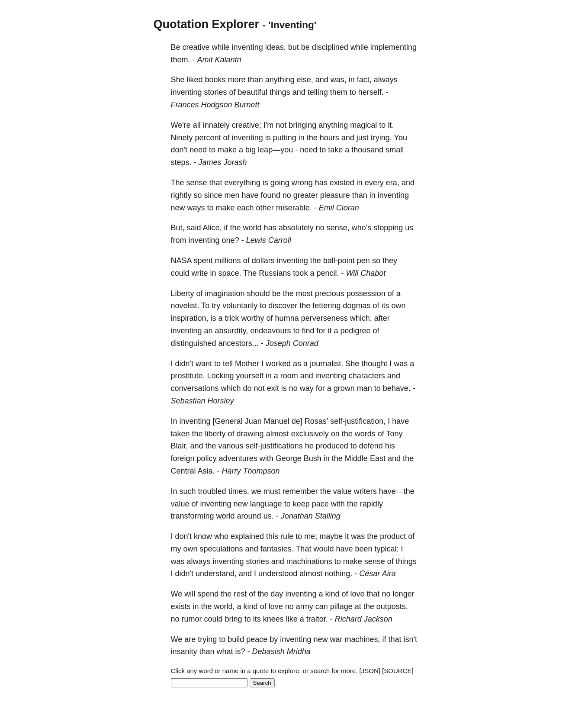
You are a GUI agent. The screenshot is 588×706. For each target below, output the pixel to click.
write (200, 273)
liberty (215, 434)
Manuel (277, 421)
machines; (362, 639)
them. (181, 60)
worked (278, 364)
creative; (247, 125)
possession (366, 293)
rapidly (371, 504)
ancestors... (239, 343)
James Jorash (223, 162)
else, (305, 80)
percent (208, 138)
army (305, 606)
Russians (275, 273)
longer (404, 594)
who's (361, 228)
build (236, 639)
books (215, 80)
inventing (247, 47)
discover (283, 306)
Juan (253, 421)
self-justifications (274, 446)
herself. (371, 92)
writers (365, 491)
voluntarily (240, 306)
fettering (326, 306)
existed (342, 183)
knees (273, 619)
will (190, 594)
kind (332, 594)
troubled (212, 491)
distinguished (194, 343)
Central (183, 471)
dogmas (357, 306)
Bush (313, 458)
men (232, 195)
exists (181, 606)
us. (269, 516)
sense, (338, 228)
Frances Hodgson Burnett (215, 105)
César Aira (377, 574)
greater (306, 195)
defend (371, 446)
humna (287, 318)
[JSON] (370, 671)
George (289, 458)
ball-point (339, 261)
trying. (381, 138)
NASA (181, 261)
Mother (247, 364)
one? (231, 240)
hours (329, 138)
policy (207, 458)
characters (367, 376)
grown (344, 388)
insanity (184, 651)
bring (234, 619)
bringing (302, 125)
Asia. (206, 471)
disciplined (330, 47)
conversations (195, 388)
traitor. (317, 619)
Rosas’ (316, 421)
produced (332, 446)
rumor (192, 619)
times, (239, 491)
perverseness (325, 318)
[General (228, 421)
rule (287, 536)
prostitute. (188, 376)
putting (285, 138)
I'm (268, 125)
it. (391, 125)
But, (178, 228)
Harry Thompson (251, 471)
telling (318, 92)
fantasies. (277, 549)
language (266, 504)
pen (363, 261)
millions (228, 261)
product (393, 536)
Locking (221, 376)
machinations (309, 561)
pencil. (328, 273)
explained (247, 536)
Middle (356, 458)
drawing (250, 434)
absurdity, (232, 331)
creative (196, 47)
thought (374, 364)
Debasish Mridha (281, 651)
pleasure (335, 195)
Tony (394, 434)
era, (393, 183)
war (336, 639)
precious (330, 293)
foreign (183, 458)
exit (273, 388)
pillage (341, 606)
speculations (222, 549)
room (289, 376)
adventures (238, 458)
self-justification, (358, 421)
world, (225, 606)
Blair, (180, 446)
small (395, 150)
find (308, 331)
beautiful (253, 92)
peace (257, 639)
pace (320, 504)
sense (197, 183)
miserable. (294, 208)
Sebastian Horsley (202, 401)
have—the (397, 491)
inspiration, (190, 318)
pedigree (355, 331)
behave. (397, 388)
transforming (193, 516)
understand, (216, 574)
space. (230, 273)
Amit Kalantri (219, 60)
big (251, 150)
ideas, (276, 47)
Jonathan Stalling (311, 516)
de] (297, 421)
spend (208, 594)
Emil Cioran (339, 208)
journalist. (326, 364)
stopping (388, 228)
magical (363, 125)
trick (232, 318)
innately (216, 125)
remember (300, 491)
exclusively (310, 434)
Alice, (212, 228)
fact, (364, 80)
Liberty (183, 293)
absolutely (296, 228)
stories (216, 92)
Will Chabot (366, 273)
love (358, 594)
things (280, 92)
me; (311, 536)
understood (278, 574)
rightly (181, 195)
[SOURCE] (398, 671)
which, (361, 318)
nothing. (338, 574)
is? (240, 651)
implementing (394, 47)
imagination (225, 293)
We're (181, 125)
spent (203, 261)
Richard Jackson (364, 619)
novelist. (185, 306)
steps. (181, 162)
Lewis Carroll (269, 240)
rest (240, 594)
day (277, 594)
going (280, 183)
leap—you (275, 150)
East (378, 458)
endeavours (270, 331)
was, (339, 80)
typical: (387, 549)
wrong (302, 183)
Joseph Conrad (292, 343)
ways (196, 208)
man (365, 388)
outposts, (392, 606)
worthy (253, 318)
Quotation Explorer (207, 24)
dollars (263, 261)
